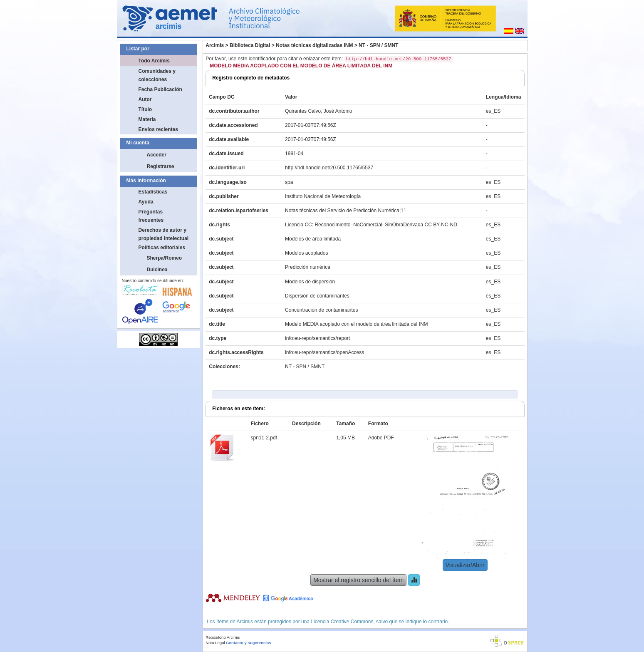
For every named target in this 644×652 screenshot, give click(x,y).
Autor (145, 99)
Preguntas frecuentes (151, 216)
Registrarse (161, 166)
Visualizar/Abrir (465, 565)
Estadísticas (153, 192)
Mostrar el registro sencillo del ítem (358, 580)
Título (145, 109)
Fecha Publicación (160, 89)
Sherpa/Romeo (165, 258)
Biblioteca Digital (250, 45)
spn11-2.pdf (264, 438)
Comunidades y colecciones (157, 75)
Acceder (157, 155)
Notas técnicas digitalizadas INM (314, 45)
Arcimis (215, 45)
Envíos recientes (158, 129)
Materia (147, 119)
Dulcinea (157, 270)
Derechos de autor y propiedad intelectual (164, 234)
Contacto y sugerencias (248, 643)
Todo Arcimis (154, 61)
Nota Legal (215, 643)
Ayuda (146, 202)
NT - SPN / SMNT (378, 45)
